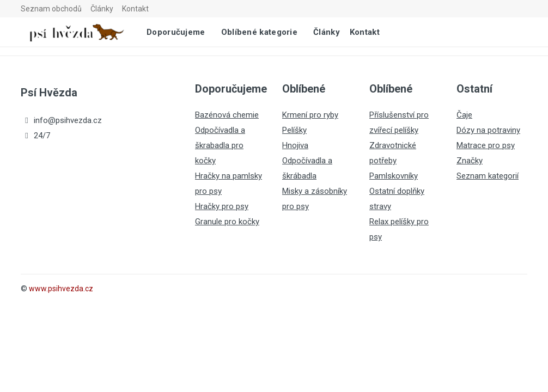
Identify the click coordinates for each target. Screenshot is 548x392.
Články (102, 9)
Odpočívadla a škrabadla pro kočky (220, 145)
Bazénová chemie (227, 115)
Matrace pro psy (486, 145)
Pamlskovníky (394, 176)
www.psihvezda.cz (61, 289)
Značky (470, 161)
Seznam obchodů (51, 9)
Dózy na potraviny (488, 130)
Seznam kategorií (488, 176)
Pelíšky (294, 130)
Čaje (464, 115)
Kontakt (135, 9)
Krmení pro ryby (310, 115)
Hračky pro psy (222, 206)
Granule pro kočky (227, 222)
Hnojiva (295, 145)
